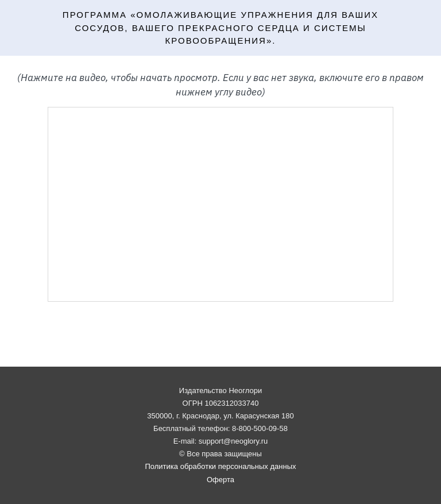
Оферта (220, 480)
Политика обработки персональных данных (220, 466)
